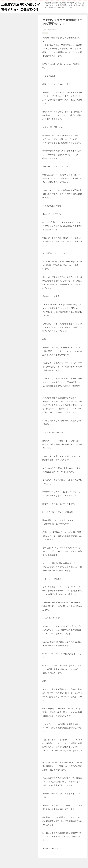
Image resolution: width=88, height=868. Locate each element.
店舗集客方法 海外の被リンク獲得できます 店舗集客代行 (21, 9)
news (45, 38)
